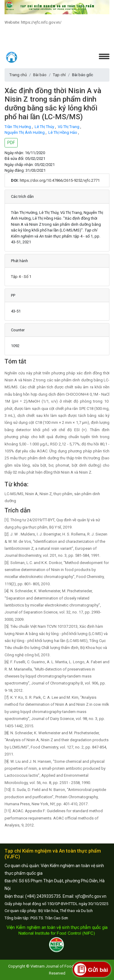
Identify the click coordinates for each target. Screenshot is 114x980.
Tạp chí (59, 75)
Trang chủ (18, 75)
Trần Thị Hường (18, 127)
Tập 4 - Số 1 (21, 277)
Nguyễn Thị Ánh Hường (25, 132)
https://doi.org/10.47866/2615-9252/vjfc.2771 (60, 180)
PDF (11, 143)
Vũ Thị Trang (69, 127)
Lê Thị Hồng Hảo (63, 132)
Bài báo (40, 75)
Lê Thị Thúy (45, 127)
